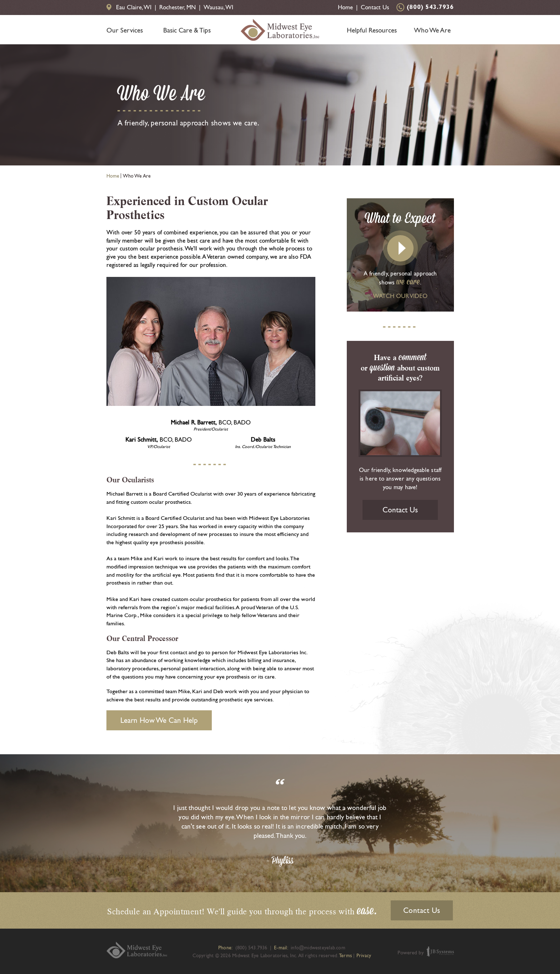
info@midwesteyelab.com (318, 948)
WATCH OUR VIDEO (400, 296)
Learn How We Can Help (159, 720)
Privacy (364, 955)
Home (345, 7)
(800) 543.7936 (430, 8)
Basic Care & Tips (187, 30)
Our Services (125, 30)
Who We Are (432, 30)
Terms (345, 955)
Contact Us (375, 7)
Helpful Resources (372, 30)
